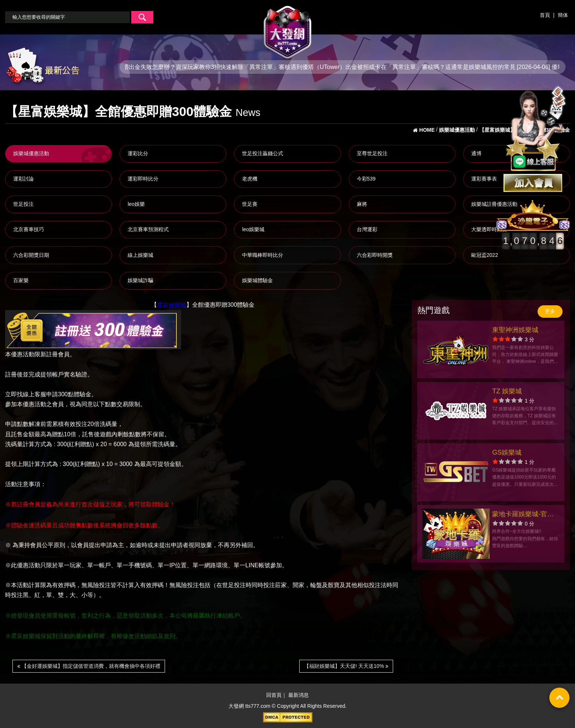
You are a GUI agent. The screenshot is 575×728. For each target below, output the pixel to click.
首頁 (545, 15)
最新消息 (299, 695)
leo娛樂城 (253, 229)
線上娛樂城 (140, 255)
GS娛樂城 (507, 452)
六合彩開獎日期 (31, 255)
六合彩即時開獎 (375, 255)
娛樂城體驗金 (257, 280)
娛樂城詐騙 (140, 280)
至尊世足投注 (372, 153)
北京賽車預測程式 (148, 229)
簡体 (563, 15)
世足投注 (23, 204)
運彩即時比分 (143, 179)
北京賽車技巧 (29, 229)
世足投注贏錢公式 (263, 153)
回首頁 (274, 695)
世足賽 (250, 204)
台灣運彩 (367, 229)
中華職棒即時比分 (263, 255)
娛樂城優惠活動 (31, 153)
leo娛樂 (136, 204)
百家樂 (21, 280)
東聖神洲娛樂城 (515, 330)
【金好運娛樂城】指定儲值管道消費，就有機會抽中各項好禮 (89, 666)
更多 (550, 311)
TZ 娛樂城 (507, 391)
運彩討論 (23, 179)
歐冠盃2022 (485, 255)
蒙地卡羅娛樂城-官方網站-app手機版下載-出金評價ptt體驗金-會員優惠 (523, 515)
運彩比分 (138, 153)
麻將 (362, 204)
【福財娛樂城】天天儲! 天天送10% (346, 666)
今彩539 (366, 179)
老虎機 (250, 179)
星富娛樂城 (172, 305)
